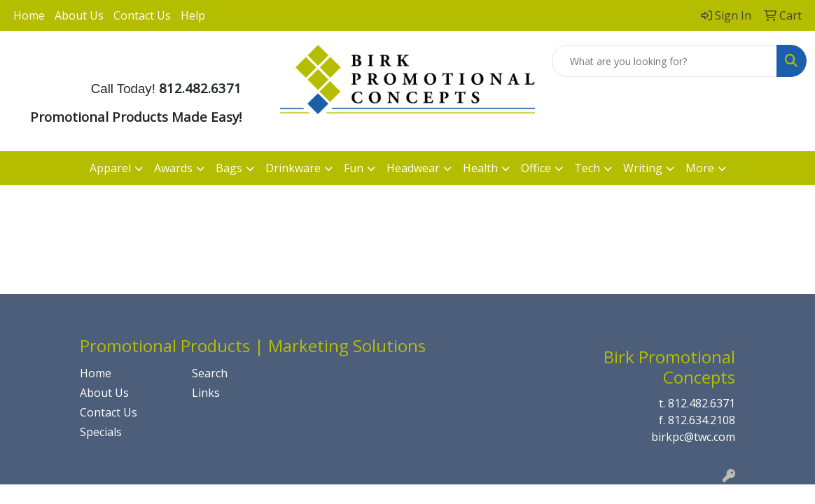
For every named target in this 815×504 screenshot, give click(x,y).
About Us (79, 15)
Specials (101, 432)
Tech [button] (587, 168)
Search (210, 373)
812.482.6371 (702, 403)
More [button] (700, 168)
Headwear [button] (413, 168)
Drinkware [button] (293, 168)
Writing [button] (643, 168)
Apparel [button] (110, 168)
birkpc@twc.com (693, 437)
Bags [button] (229, 168)
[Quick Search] (664, 61)
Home (29, 15)
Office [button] (536, 168)
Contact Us (142, 15)
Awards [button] (173, 168)
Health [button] (480, 168)
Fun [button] (354, 168)
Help (193, 15)
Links (206, 393)
